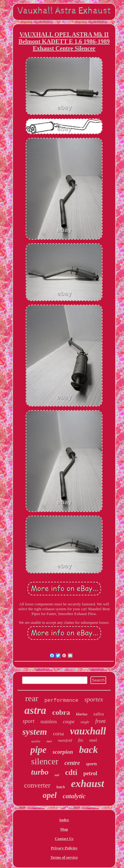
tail (57, 775)
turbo (40, 772)
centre (72, 763)
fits (81, 740)
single (85, 722)
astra (35, 710)
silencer (45, 761)
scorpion (63, 752)
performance (61, 700)
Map (64, 829)
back (88, 750)
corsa (58, 734)
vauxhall (88, 731)
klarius (82, 714)
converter (37, 785)
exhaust (88, 784)
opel (50, 795)
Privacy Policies (64, 848)
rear (32, 698)
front (100, 721)
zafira (99, 714)
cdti (71, 772)
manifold (65, 740)
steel (93, 740)
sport (29, 721)
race (49, 741)
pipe (38, 750)
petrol (90, 773)
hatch (61, 787)
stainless (49, 722)
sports (91, 764)
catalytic (74, 796)
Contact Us (64, 839)
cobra (61, 712)
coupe (69, 722)
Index (64, 820)
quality (36, 741)
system (35, 732)
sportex (94, 699)
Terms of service (64, 857)
